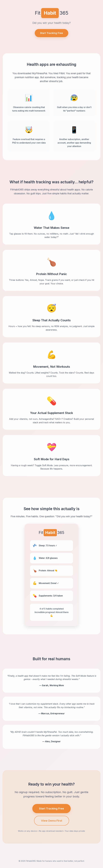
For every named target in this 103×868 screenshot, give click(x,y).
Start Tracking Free (51, 33)
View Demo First (52, 821)
